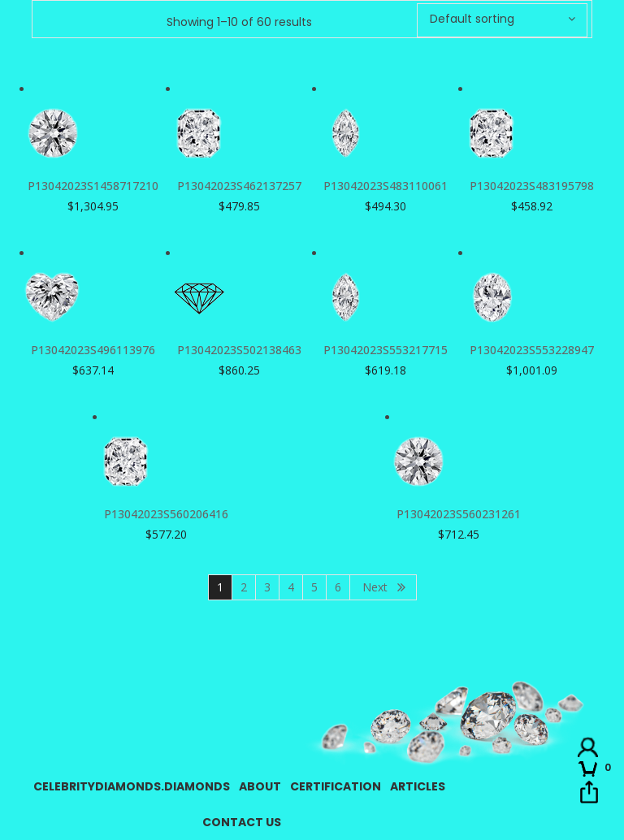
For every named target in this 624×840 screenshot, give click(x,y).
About (260, 786)
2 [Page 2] (244, 587)
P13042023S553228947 (532, 350)
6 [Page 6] (338, 587)
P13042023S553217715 (386, 350)
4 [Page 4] (291, 587)
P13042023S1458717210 (93, 186)
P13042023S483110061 (386, 186)
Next (375, 587)
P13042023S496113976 (93, 350)
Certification (336, 786)
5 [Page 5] (314, 587)
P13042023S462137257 (239, 186)
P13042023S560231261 (459, 514)
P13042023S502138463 (239, 350)
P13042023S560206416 (166, 514)
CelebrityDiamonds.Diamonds (132, 786)
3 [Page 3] (267, 587)
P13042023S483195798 (532, 186)
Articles (418, 786)
